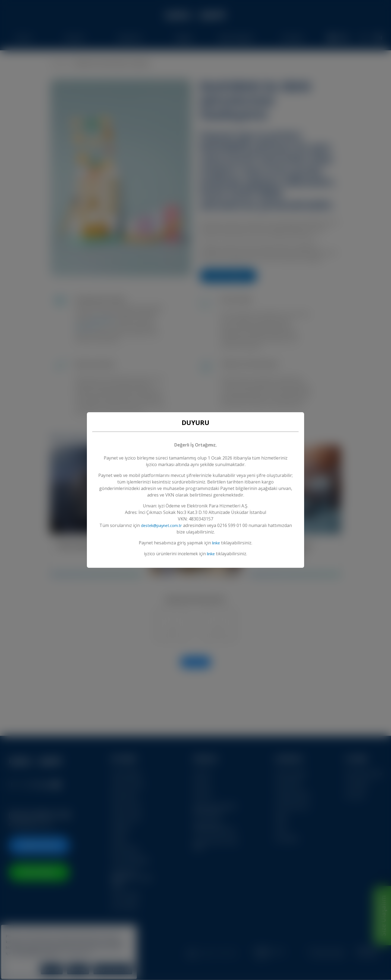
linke (216, 543)
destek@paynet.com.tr (174, 525)
